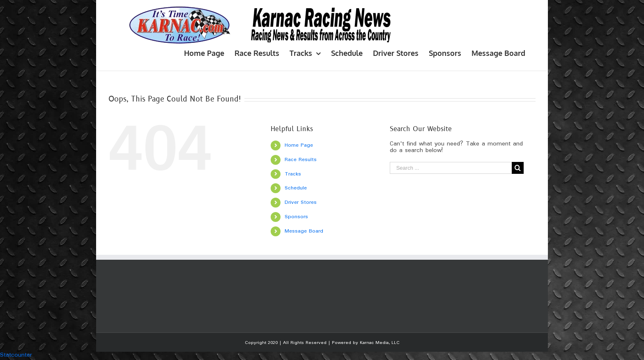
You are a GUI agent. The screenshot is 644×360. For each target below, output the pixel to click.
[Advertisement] (258, 296)
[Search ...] (451, 168)
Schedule (296, 188)
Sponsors (296, 217)
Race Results (301, 160)
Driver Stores (301, 202)
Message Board (304, 231)
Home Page (299, 145)
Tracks (293, 174)
